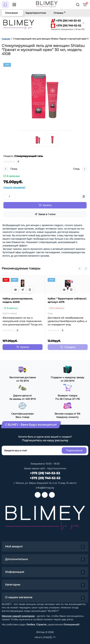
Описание (11, 13)
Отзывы (59, 13)
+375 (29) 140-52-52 (66, 21)
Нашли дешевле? (14, 187)
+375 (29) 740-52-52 (66, 26)
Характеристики (36, 13)
